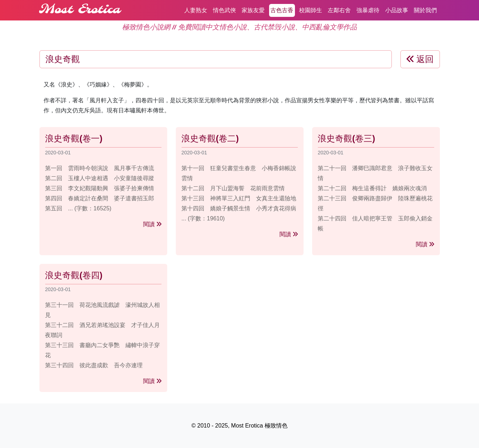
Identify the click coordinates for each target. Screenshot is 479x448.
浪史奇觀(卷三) (347, 138)
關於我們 (426, 10)
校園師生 (311, 10)
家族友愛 (253, 10)
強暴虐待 (368, 10)
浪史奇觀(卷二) (210, 138)
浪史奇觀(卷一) (74, 138)
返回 (420, 59)
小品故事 (397, 10)
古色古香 (282, 10)
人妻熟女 (196, 10)
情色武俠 (225, 10)
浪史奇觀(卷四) (74, 275)
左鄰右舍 (339, 10)
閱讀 (152, 224)
